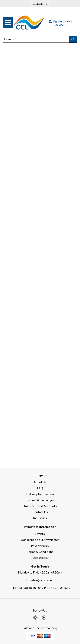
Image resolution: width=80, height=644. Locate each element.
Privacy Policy (40, 546)
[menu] (8, 23)
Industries (40, 518)
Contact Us (40, 512)
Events (40, 534)
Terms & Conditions (40, 552)
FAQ (40, 488)
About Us (40, 482)
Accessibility (40, 558)
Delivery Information (40, 494)
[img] (35, 618)
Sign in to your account (61, 23)
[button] (73, 39)
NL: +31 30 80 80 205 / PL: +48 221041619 (40, 588)
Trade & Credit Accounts (40, 506)
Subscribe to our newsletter (40, 540)
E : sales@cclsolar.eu (40, 580)
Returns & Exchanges (40, 500)
